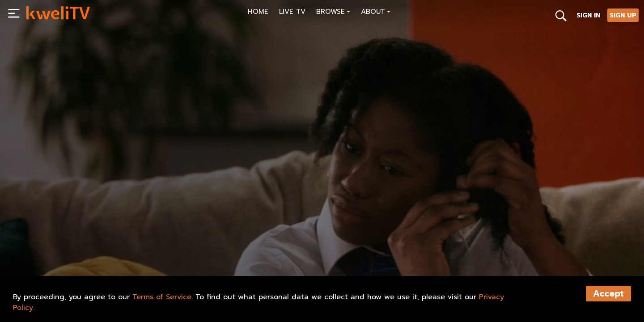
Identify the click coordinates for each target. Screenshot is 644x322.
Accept (608, 294)
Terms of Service (162, 297)
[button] (333, 13)
